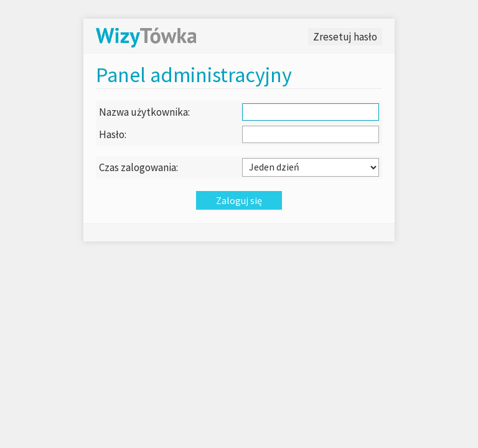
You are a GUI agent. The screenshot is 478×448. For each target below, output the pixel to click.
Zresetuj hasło (345, 37)
